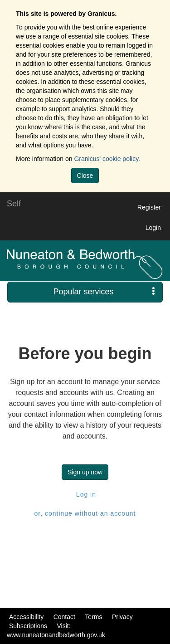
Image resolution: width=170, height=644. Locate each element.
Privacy (122, 617)
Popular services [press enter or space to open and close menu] (104, 291)
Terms (93, 617)
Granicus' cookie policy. (107, 159)
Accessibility (26, 617)
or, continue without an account (85, 513)
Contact (64, 617)
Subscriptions (28, 626)
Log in (85, 494)
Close (85, 176)
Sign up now (85, 472)
